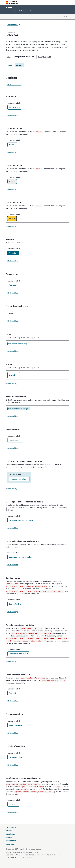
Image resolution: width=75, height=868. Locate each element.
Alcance (9, 831)
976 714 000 (27, 857)
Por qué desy (11, 827)
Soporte (9, 837)
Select (9, 65)
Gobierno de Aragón (14, 855)
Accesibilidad (11, 841)
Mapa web (10, 844)
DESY (9, 8)
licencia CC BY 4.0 (31, 852)
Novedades (10, 834)
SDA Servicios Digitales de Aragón (28, 849)
